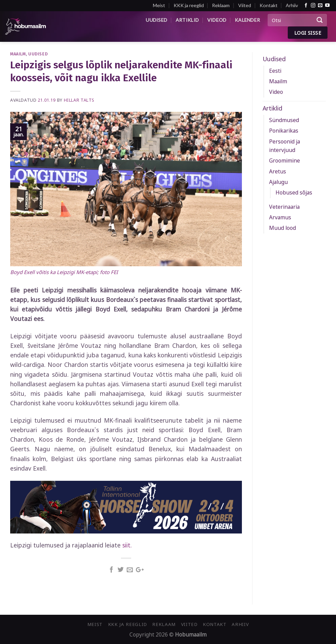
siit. (127, 545)
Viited (245, 5)
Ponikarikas (284, 131)
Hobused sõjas (294, 192)
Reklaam (221, 5)
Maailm (18, 54)
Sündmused (284, 120)
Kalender (247, 20)
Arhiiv (292, 5)
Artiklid (187, 20)
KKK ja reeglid (189, 5)
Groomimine (285, 160)
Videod (217, 20)
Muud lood (282, 228)
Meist (159, 5)
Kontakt (269, 5)
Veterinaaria (284, 207)
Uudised (156, 20)
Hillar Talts (79, 100)
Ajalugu (278, 182)
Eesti (275, 71)
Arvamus (280, 217)
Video (276, 92)
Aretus (278, 171)
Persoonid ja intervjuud (285, 146)
